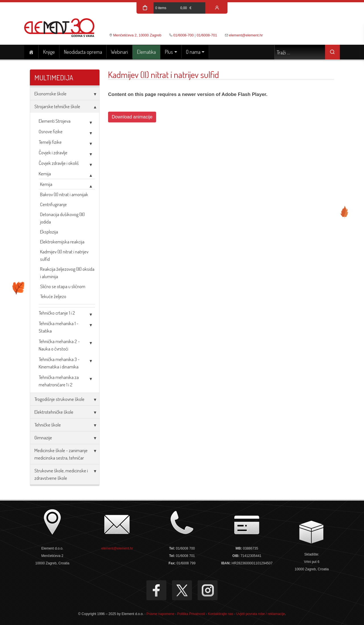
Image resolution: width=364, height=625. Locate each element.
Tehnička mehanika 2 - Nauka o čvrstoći (59, 345)
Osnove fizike (51, 131)
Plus (169, 52)
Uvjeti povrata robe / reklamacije (261, 614)
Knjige (49, 52)
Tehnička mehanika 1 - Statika (59, 327)
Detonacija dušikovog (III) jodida (62, 218)
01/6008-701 (207, 35)
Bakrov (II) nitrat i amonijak (64, 194)
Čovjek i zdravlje (53, 152)
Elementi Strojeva (55, 121)
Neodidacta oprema (83, 52)
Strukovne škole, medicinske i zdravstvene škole (61, 474)
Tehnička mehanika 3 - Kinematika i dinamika (59, 363)
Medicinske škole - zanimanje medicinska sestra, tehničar (61, 454)
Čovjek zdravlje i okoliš (59, 163)
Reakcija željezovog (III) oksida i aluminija (67, 273)
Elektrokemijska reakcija (62, 242)
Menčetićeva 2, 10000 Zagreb (137, 35)
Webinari (119, 52)
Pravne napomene (160, 614)
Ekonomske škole (50, 94)
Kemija (45, 174)
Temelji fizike (50, 142)
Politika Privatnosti (191, 614)
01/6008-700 (183, 35)
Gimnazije (43, 437)
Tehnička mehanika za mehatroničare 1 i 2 (59, 381)
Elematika (146, 52)
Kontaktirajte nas (221, 614)
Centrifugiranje (53, 204)
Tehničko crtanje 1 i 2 (57, 313)
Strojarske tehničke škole (57, 106)
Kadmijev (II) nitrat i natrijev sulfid (64, 255)
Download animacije (132, 117)
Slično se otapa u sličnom (63, 286)
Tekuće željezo (53, 296)
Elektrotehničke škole (54, 412)
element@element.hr (246, 35)
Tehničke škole (48, 425)
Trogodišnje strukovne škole (59, 399)
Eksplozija (49, 232)
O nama (193, 52)
